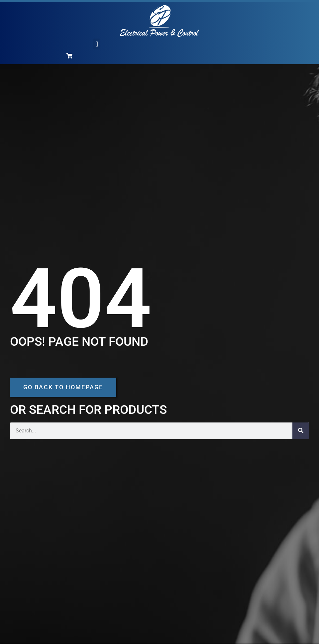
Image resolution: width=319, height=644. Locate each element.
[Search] (301, 431)
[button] (97, 44)
